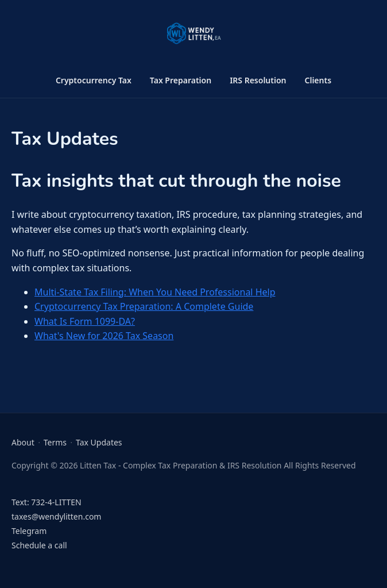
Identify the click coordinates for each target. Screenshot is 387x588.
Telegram (29, 531)
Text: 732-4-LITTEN (47, 502)
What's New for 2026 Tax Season (104, 336)
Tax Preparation (181, 80)
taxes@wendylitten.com (56, 516)
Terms (55, 442)
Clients (318, 80)
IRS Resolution (258, 80)
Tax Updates (99, 442)
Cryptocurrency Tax (94, 80)
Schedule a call (39, 545)
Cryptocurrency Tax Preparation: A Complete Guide (144, 306)
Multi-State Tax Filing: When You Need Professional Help (155, 292)
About (23, 442)
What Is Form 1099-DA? (85, 321)
